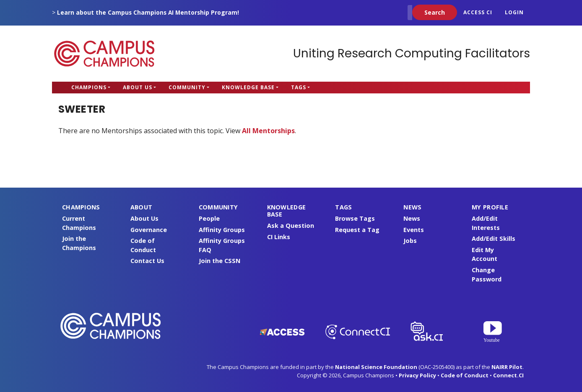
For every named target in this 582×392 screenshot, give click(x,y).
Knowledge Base (248, 87)
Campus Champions (104, 54)
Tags (299, 87)
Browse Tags (355, 218)
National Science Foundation (376, 367)
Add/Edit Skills (494, 239)
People (209, 218)
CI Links (279, 237)
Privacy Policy (417, 375)
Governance (149, 230)
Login (514, 12)
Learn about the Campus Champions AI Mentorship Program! (148, 12)
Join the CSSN (220, 261)
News (412, 218)
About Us (138, 87)
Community (187, 87)
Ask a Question (291, 226)
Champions (89, 87)
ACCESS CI (478, 12)
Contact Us (147, 261)
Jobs (410, 241)
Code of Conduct (465, 375)
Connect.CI (508, 375)
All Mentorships (268, 131)
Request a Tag (357, 230)
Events (414, 230)
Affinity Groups (222, 230)
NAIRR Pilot (507, 367)
